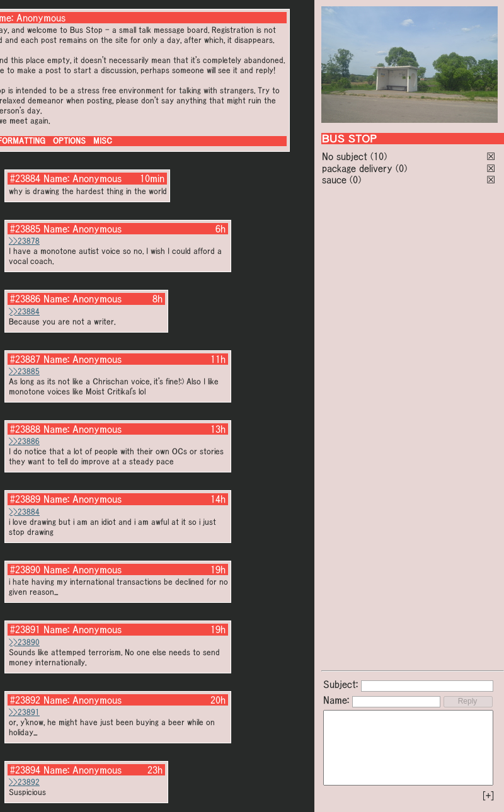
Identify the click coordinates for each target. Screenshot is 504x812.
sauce (334, 180)
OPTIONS (69, 141)
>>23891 (24, 712)
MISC (103, 141)
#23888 (25, 429)
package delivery (357, 168)
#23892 (25, 700)
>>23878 (24, 241)
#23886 (25, 299)
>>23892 (24, 782)
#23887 (25, 359)
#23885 (25, 229)
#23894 (25, 770)
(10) (379, 156)
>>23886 (24, 441)
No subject (346, 156)
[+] (488, 796)
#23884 (25, 178)
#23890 (25, 569)
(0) (401, 168)
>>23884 (24, 312)
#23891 (25, 629)
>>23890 (24, 642)
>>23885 (24, 371)
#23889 (25, 499)
